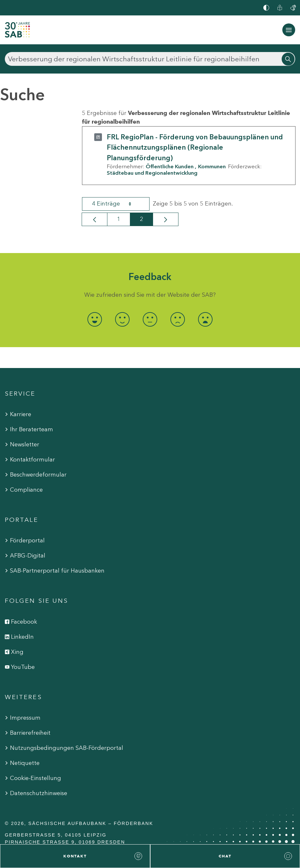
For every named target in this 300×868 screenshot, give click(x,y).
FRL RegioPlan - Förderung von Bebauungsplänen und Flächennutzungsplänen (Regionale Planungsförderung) (195, 147)
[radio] (95, 319)
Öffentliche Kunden (170, 166)
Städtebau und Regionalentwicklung (152, 173)
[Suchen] (150, 59)
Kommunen (212, 166)
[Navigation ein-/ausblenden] (289, 30)
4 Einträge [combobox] (117, 204)
